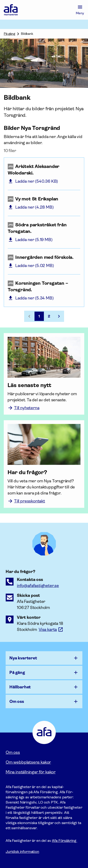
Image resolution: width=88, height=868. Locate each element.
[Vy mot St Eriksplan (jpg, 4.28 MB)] (44, 199)
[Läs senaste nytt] (44, 385)
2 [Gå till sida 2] (49, 316)
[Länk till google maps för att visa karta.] (51, 630)
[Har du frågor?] (44, 472)
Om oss (13, 752)
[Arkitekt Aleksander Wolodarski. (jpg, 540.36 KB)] (44, 170)
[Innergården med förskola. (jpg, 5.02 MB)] (44, 257)
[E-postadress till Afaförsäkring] (38, 586)
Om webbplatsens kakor (28, 762)
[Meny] (80, 10)
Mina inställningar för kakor (31, 772)
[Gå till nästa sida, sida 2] (59, 316)
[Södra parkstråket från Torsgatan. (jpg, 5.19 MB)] (44, 228)
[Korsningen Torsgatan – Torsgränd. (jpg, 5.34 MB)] (44, 287)
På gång (10, 34)
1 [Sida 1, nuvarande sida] (39, 316)
